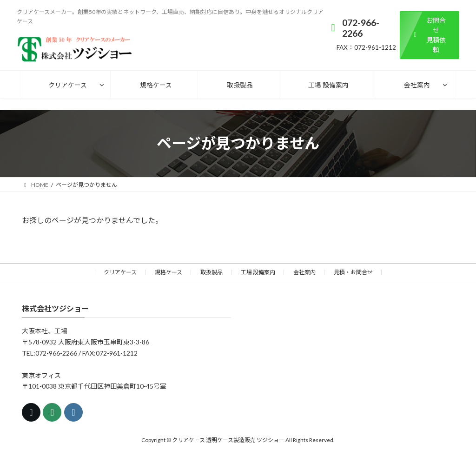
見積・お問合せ (353, 272)
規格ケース (169, 272)
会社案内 (304, 272)
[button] (430, 35)
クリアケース (120, 272)
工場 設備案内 (258, 272)
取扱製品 (212, 272)
